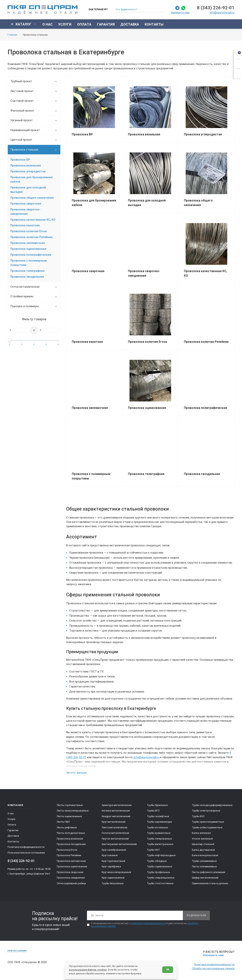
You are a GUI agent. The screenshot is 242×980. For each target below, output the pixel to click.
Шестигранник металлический (119, 844)
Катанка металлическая (116, 811)
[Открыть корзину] (238, 53)
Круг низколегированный (116, 872)
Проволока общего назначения (32, 198)
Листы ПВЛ (63, 822)
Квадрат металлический (116, 816)
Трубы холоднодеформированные (212, 805)
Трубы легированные (159, 839)
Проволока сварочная (26, 204)
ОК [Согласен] (168, 969)
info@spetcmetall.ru (222, 12)
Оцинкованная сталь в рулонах (210, 883)
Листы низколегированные (73, 811)
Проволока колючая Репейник (31, 237)
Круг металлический (114, 822)
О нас (11, 813)
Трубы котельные (157, 827)
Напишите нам (180, 12)
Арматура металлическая (117, 805)
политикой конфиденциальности (148, 923)
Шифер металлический (205, 878)
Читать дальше (76, 773)
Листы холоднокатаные (71, 833)
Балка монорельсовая (205, 855)
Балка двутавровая (203, 850)
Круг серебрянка (111, 866)
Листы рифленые (67, 827)
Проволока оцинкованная (28, 249)
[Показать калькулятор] (238, 73)
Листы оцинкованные (69, 816)
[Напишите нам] (218, 954)
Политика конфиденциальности (26, 847)
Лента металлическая (114, 827)
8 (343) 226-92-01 (216, 8)
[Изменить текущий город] (97, 10)
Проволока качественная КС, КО (33, 220)
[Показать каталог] (24, 24)
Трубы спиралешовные (161, 878)
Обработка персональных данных (213, 968)
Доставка (13, 836)
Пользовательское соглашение (26, 853)
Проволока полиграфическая (31, 255)
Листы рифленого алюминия (209, 872)
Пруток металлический (115, 839)
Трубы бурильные (157, 805)
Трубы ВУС (198, 816)
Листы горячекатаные (70, 805)
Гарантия (13, 830)
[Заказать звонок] (238, 63)
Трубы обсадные (157, 861)
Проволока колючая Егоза (29, 231)
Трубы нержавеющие (159, 822)
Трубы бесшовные (113, 883)
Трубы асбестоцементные (207, 827)
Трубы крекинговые (159, 833)
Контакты (13, 841)
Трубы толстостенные (160, 883)
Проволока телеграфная (27, 271)
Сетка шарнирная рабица (71, 883)
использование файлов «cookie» (88, 970)
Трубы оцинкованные (159, 866)
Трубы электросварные (206, 811)
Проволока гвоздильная (27, 277)
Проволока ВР (20, 160)
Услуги (11, 819)
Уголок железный (202, 839)
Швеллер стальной (203, 844)
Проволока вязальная (26, 166)
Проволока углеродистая (28, 171)
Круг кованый (110, 855)
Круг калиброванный (114, 850)
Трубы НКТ (153, 850)
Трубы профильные (158, 872)
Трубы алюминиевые (204, 861)
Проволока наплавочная (28, 243)
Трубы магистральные (160, 844)
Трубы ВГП (153, 811)
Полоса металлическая (115, 833)
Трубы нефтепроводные (161, 855)
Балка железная (201, 833)
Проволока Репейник (69, 855)
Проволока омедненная (71, 878)
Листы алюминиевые (204, 866)
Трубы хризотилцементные (208, 822)
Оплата (12, 825)
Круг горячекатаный (113, 861)
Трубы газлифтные (158, 816)
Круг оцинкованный (113, 878)
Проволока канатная (25, 225)
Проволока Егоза (67, 850)
